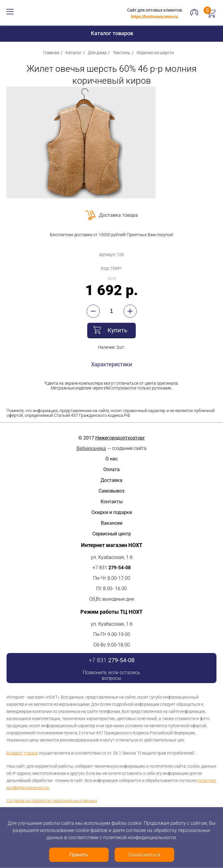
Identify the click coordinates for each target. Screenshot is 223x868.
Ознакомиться (144, 855)
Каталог (74, 53)
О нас (111, 459)
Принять (79, 855)
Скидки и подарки (112, 512)
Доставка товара (118, 215)
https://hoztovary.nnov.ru (155, 17)
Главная (51, 53)
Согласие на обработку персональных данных (52, 801)
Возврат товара (22, 753)
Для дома (97, 53)
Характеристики (111, 364)
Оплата (111, 469)
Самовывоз (111, 491)
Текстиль (122, 53)
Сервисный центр (112, 534)
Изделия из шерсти (155, 53)
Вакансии (112, 523)
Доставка (111, 480)
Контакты (112, 502)
